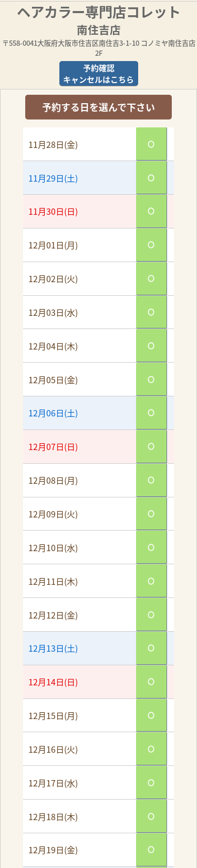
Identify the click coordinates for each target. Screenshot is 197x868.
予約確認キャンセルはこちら (98, 74)
